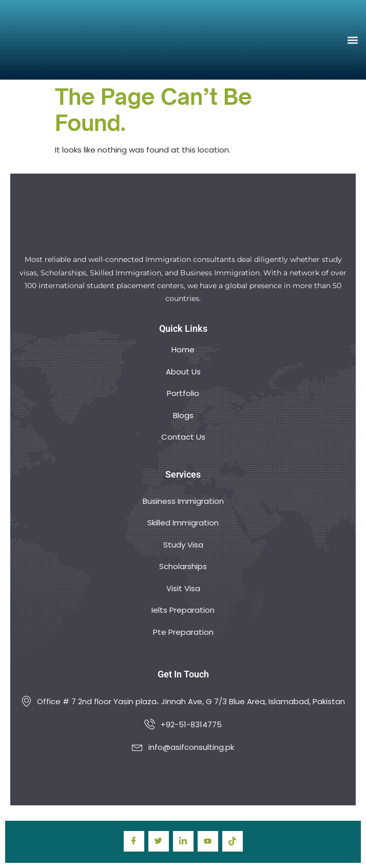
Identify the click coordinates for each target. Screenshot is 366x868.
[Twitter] (159, 841)
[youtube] (208, 841)
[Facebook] (134, 841)
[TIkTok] (233, 841)
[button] (352, 40)
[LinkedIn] (183, 841)
